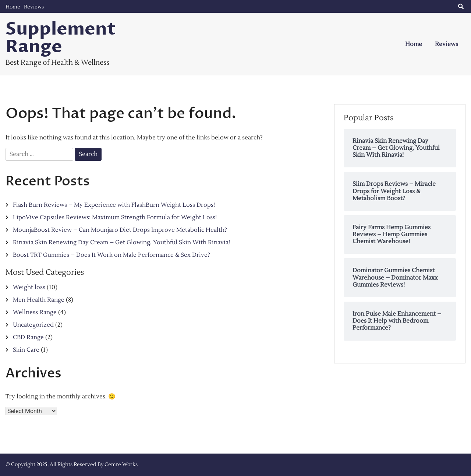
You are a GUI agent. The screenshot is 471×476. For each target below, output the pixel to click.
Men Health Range (39, 300)
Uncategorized (33, 325)
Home (13, 7)
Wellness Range (35, 312)
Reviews (34, 7)
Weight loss (29, 287)
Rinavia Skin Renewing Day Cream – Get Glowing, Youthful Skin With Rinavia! (121, 242)
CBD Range (28, 337)
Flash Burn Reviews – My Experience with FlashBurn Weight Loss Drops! (114, 205)
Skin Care (26, 350)
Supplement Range (61, 38)
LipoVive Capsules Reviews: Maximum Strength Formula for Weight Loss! (115, 217)
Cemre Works (121, 465)
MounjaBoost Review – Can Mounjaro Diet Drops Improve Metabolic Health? (120, 230)
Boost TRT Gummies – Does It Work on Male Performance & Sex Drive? (111, 255)
